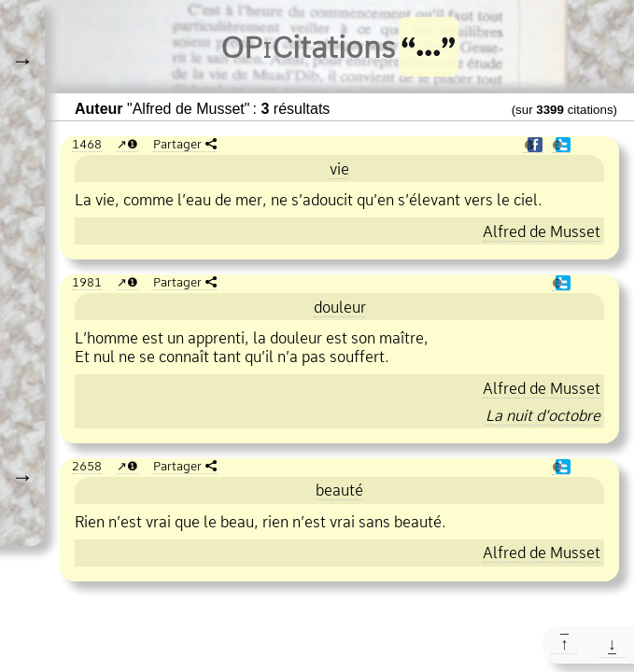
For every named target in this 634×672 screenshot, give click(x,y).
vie (339, 169)
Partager (177, 144)
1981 (87, 282)
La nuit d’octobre (543, 415)
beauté (339, 490)
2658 (87, 466)
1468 (87, 144)
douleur (340, 307)
